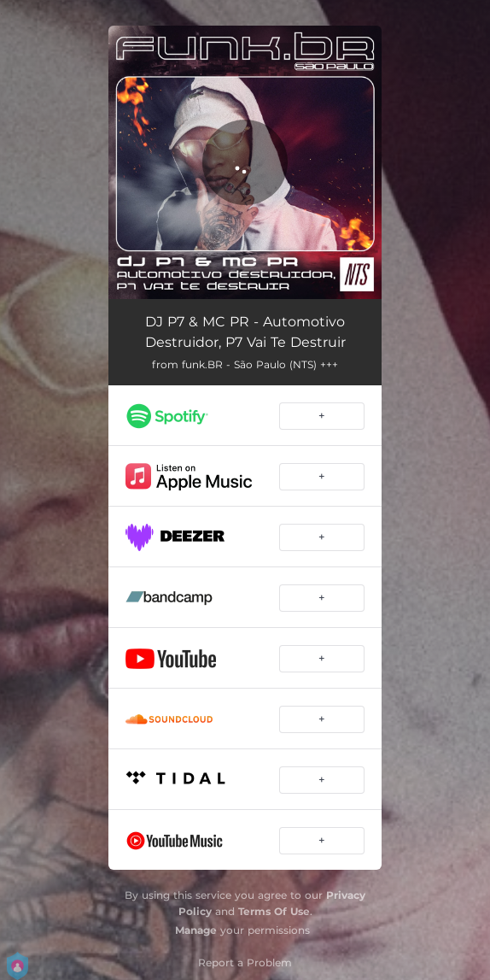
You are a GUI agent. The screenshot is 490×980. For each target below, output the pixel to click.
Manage (196, 930)
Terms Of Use (274, 911)
